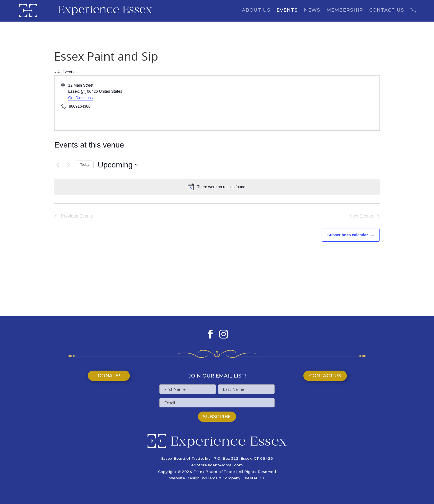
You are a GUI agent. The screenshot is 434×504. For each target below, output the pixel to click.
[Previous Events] (58, 165)
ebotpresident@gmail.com (217, 465)
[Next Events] (68, 165)
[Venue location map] (298, 103)
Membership (345, 10)
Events (287, 10)
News (312, 10)
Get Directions (80, 98)
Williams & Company (221, 478)
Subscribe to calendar (348, 235)
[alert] (217, 187)
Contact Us (387, 10)
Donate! (109, 376)
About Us (256, 10)
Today (85, 165)
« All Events (64, 72)
